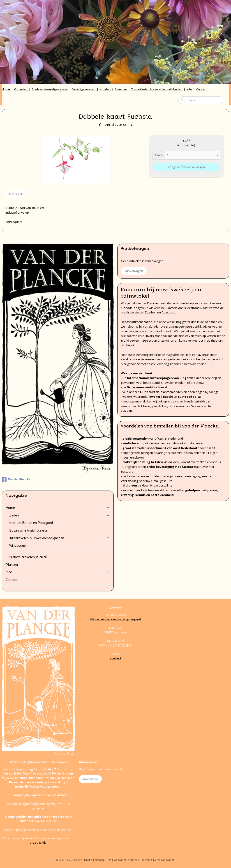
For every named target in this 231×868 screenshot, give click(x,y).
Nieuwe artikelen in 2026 (28, 557)
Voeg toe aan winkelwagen (186, 167)
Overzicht (16, 194)
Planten (12, 564)
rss (109, 860)
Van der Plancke (16, 480)
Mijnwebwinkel (166, 860)
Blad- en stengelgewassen (50, 89)
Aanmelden (90, 779)
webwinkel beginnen (127, 860)
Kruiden (105, 89)
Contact (201, 89)
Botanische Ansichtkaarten (29, 530)
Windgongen (18, 545)
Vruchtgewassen (84, 89)
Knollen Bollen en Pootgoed (31, 523)
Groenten (21, 89)
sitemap (100, 860)
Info (189, 89)
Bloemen (121, 89)
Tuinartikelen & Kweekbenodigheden (157, 89)
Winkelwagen (134, 271)
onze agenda (38, 843)
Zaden (60, 515)
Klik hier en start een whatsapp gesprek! (115, 619)
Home (6, 89)
